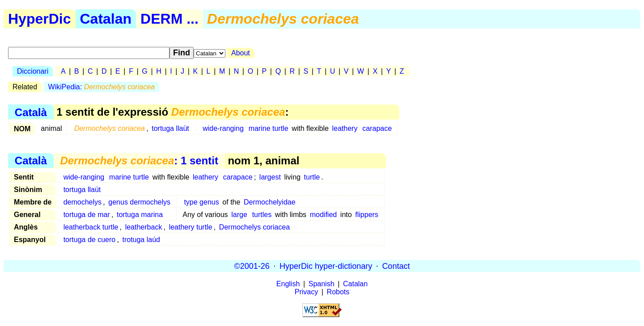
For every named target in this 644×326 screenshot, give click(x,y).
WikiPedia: (102, 87)
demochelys (83, 202)
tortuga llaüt (170, 128)
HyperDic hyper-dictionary (326, 266)
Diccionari (33, 71)
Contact (396, 266)
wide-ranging (223, 128)
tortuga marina (140, 215)
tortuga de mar (87, 215)
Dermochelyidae (270, 202)
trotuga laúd (141, 240)
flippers (367, 215)
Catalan (106, 19)
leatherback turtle (91, 227)
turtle (312, 177)
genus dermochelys (139, 202)
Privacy (306, 292)
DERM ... (169, 19)
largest (270, 177)
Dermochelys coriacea (254, 227)
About (241, 53)
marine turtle (269, 128)
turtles (262, 215)
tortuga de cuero (90, 240)
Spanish (322, 284)
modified (323, 215)
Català (31, 112)
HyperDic (40, 19)
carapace (377, 128)
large (239, 215)
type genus (201, 202)
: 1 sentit (139, 161)
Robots (338, 292)
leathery (345, 128)
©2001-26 (252, 266)
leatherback (144, 227)
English (288, 284)
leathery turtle (191, 227)
